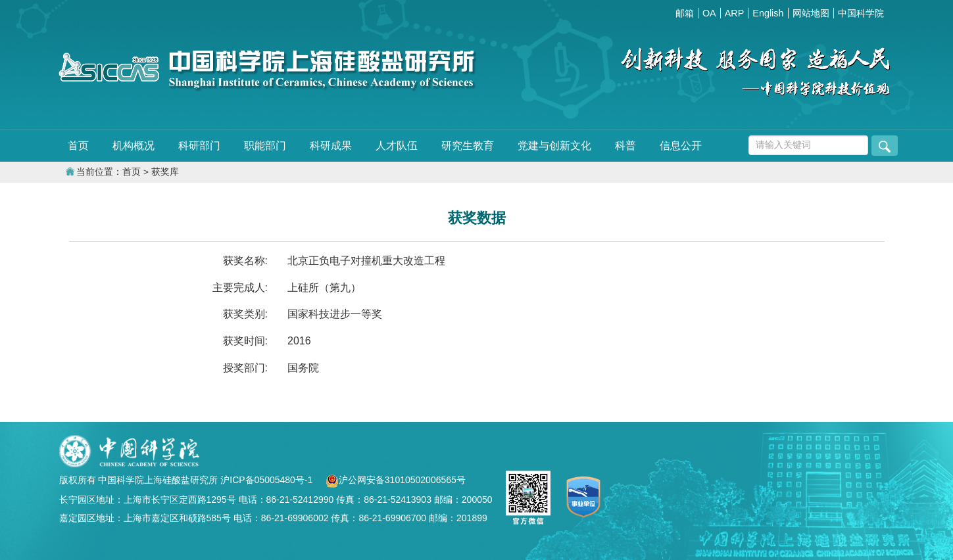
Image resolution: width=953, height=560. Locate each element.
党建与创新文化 (554, 146)
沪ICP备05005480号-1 (268, 480)
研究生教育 (468, 146)
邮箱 (685, 13)
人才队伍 (397, 146)
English (768, 13)
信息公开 (681, 146)
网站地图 (811, 13)
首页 (78, 146)
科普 (625, 146)
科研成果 (331, 146)
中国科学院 (861, 13)
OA (709, 13)
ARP (735, 13)
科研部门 (199, 146)
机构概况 (134, 146)
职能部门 (265, 146)
